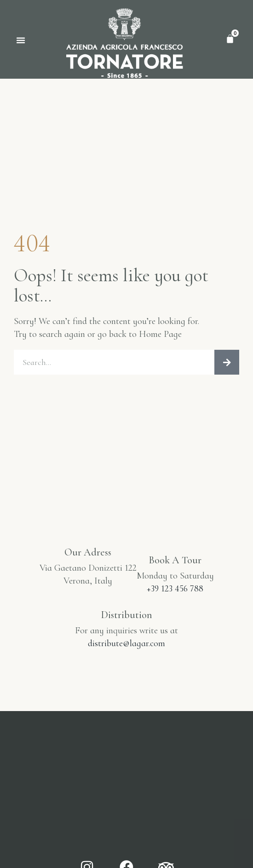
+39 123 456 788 (175, 589)
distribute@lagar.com (126, 643)
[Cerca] (227, 362)
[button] (21, 40)
